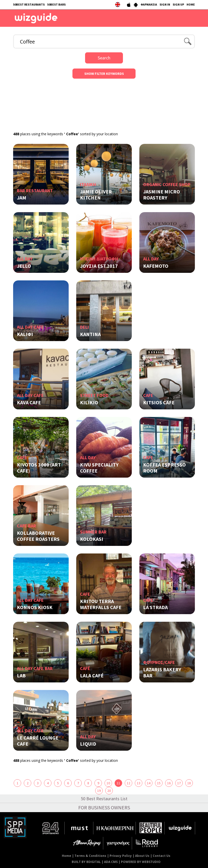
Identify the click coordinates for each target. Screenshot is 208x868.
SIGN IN (165, 4)
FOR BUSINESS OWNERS (104, 807)
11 (118, 783)
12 (128, 783)
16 (169, 783)
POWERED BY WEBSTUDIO (141, 862)
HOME (191, 4)
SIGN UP (178, 4)
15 (159, 783)
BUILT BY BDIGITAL (86, 862)
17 (179, 783)
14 (149, 783)
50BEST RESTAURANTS (29, 4)
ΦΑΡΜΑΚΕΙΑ (149, 4)
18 (189, 783)
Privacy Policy (121, 856)
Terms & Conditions (90, 856)
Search (104, 58)
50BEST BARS (56, 4)
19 (99, 791)
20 (109, 791)
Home (67, 856)
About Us (142, 856)
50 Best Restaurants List (104, 799)
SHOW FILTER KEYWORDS (104, 74)
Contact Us (162, 856)
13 (139, 783)
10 (108, 783)
